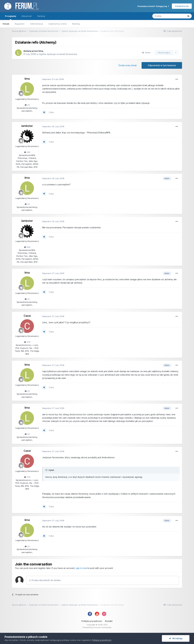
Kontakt (109, 621)
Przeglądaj (11, 17)
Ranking (76, 24)
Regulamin (20, 24)
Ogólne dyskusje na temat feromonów (58, 54)
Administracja (36, 24)
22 (27, 105)
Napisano (53, 79)
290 (27, 152)
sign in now (81, 568)
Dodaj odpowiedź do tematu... (45, 580)
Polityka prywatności (92, 621)
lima (41, 51)
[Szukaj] (169, 16)
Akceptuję (176, 638)
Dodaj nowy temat (128, 65)
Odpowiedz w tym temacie (162, 65)
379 (27, 342)
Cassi (27, 316)
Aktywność (27, 16)
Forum (6, 24)
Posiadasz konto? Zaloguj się (153, 6)
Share (146, 53)
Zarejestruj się (182, 6)
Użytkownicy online (58, 24)
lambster (27, 126)
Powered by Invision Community (97, 627)
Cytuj (51, 112)
